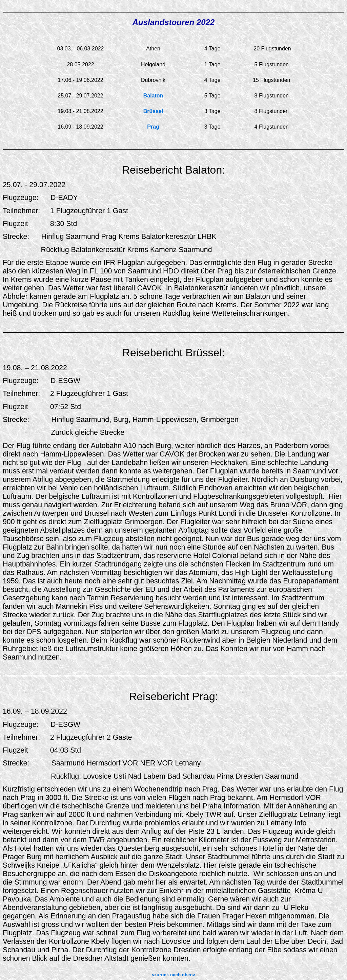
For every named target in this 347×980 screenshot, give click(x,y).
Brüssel (153, 111)
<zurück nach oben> (174, 975)
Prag (153, 127)
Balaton (153, 96)
